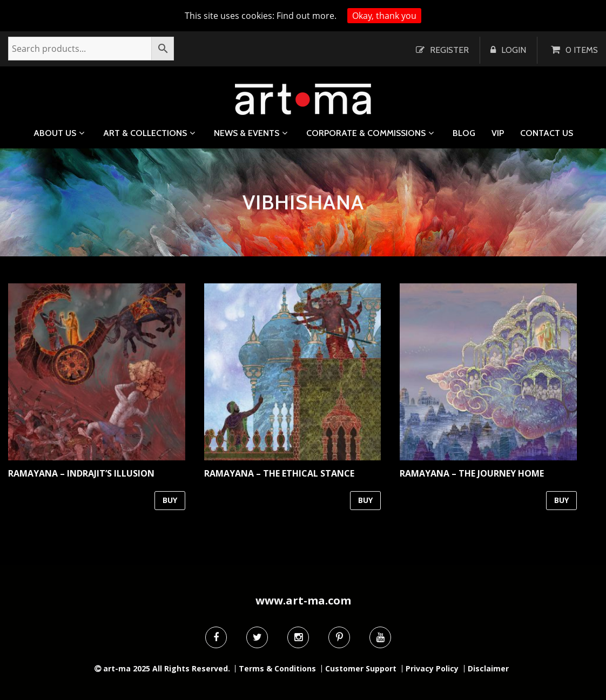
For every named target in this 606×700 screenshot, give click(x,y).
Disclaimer (488, 669)
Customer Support (361, 669)
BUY (170, 500)
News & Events (247, 133)
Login (514, 50)
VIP (498, 133)
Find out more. (307, 16)
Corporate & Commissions (366, 133)
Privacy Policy (432, 669)
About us (55, 133)
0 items (582, 50)
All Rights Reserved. (191, 668)
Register (449, 50)
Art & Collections (145, 133)
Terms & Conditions (277, 669)
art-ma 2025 (127, 668)
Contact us (547, 133)
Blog (464, 133)
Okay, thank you (384, 16)
